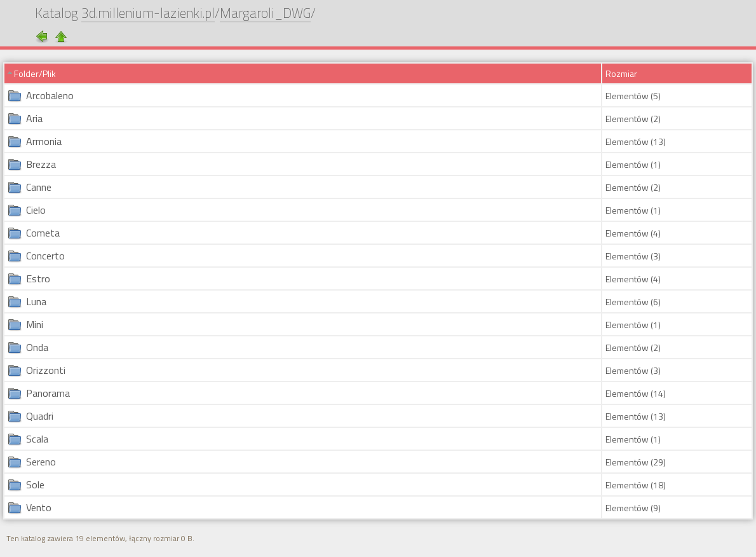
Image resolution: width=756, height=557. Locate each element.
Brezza (41, 164)
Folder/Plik (35, 73)
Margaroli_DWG (265, 14)
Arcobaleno (50, 95)
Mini (35, 324)
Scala (37, 439)
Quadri (40, 416)
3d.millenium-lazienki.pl (148, 14)
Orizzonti (46, 370)
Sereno (41, 462)
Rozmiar (621, 73)
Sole (35, 485)
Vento (39, 507)
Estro (38, 278)
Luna (36, 301)
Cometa (43, 233)
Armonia (44, 141)
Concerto (45, 256)
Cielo (36, 210)
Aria (34, 118)
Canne (39, 187)
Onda (37, 347)
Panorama (48, 393)
